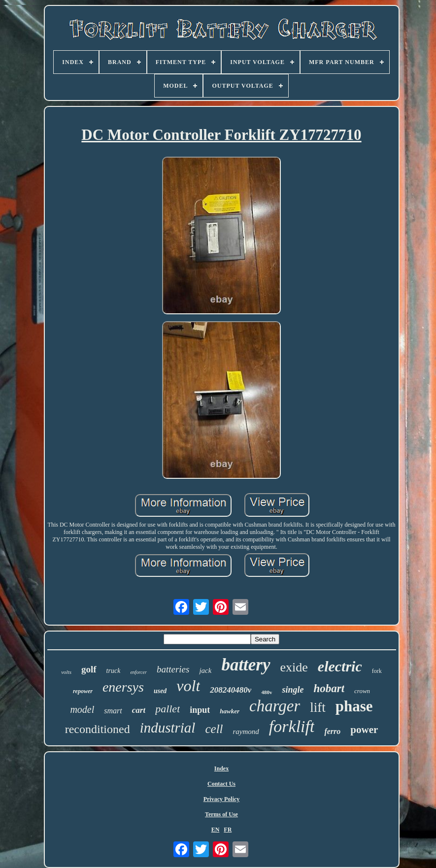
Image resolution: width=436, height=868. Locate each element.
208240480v (231, 690)
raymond (246, 732)
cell (214, 729)
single (293, 690)
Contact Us (221, 784)
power (364, 730)
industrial (168, 728)
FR (228, 830)
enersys (123, 687)
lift (318, 707)
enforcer (138, 672)
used (160, 691)
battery (246, 665)
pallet (168, 709)
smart (113, 711)
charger (275, 706)
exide (294, 667)
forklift (292, 726)
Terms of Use (221, 814)
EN (216, 830)
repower (83, 691)
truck (114, 671)
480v (267, 692)
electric (340, 666)
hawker (230, 711)
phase (354, 706)
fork (377, 671)
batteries (173, 669)
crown (362, 691)
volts (66, 672)
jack (205, 670)
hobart (329, 688)
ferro (332, 731)
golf (89, 669)
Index (221, 768)
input (200, 710)
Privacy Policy (222, 799)
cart (139, 710)
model (82, 709)
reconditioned (98, 729)
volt (188, 686)
